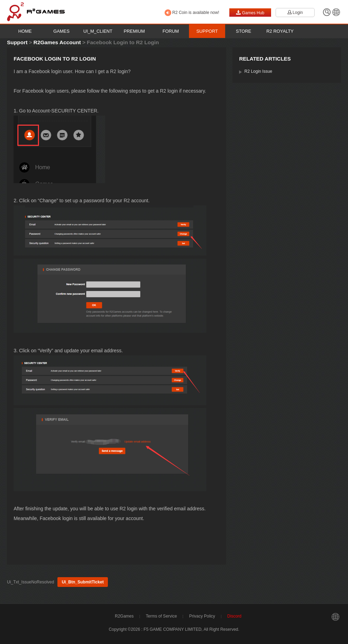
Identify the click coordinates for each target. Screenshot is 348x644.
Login (295, 13)
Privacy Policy (202, 616)
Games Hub (250, 13)
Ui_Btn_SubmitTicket (82, 582)
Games (61, 31)
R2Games (124, 616)
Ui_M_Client (98, 31)
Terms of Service (161, 616)
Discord (234, 616)
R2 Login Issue (258, 71)
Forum (171, 31)
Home (25, 31)
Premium (135, 31)
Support (207, 31)
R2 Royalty (280, 31)
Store (244, 31)
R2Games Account (57, 42)
